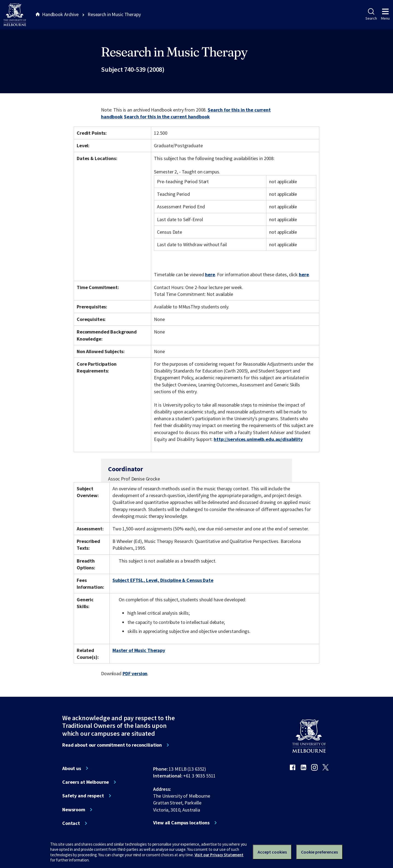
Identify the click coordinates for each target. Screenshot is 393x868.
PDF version (135, 673)
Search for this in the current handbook (167, 117)
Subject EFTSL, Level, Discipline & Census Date (163, 580)
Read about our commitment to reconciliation (112, 745)
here (210, 274)
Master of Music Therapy (139, 650)
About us (72, 768)
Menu (385, 14)
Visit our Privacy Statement (219, 855)
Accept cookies (272, 852)
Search (371, 14)
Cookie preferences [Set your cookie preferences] (319, 852)
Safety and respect (83, 796)
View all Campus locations (181, 823)
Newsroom (74, 810)
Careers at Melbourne (86, 782)
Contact (71, 823)
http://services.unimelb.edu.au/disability (258, 439)
